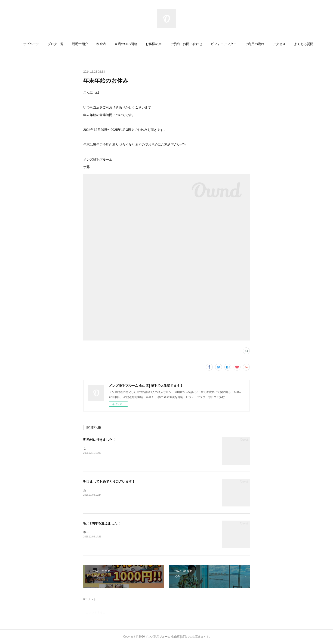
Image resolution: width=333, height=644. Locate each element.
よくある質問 (304, 44)
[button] (29, 44)
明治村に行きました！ (99, 440)
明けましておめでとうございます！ (109, 481)
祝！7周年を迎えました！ (102, 523)
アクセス (279, 44)
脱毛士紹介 (80, 44)
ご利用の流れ (255, 44)
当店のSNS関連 (126, 44)
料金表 (101, 44)
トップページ (29, 44)
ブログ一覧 (55, 44)
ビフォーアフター (224, 44)
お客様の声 (154, 44)
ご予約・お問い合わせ (186, 44)
